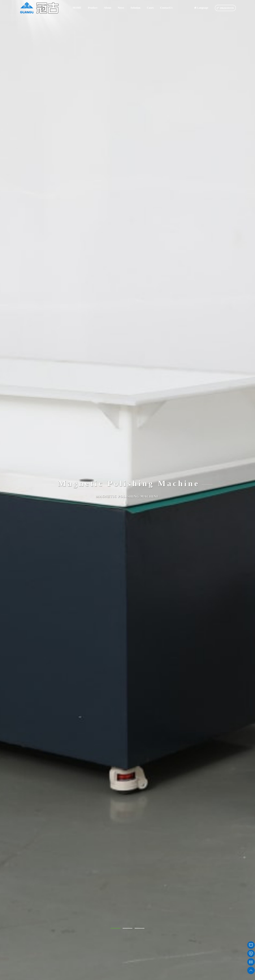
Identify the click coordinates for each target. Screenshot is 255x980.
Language (201, 8)
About (108, 8)
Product (93, 8)
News (121, 8)
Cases (150, 8)
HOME (77, 8)
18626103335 (225, 8)
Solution (135, 8)
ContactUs (166, 8)
